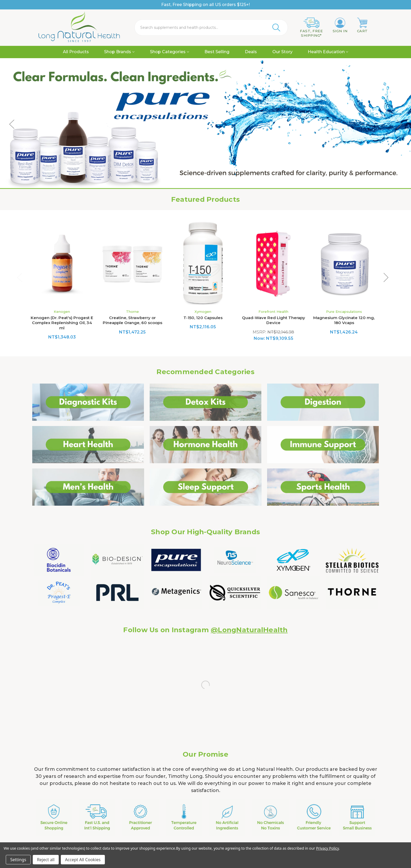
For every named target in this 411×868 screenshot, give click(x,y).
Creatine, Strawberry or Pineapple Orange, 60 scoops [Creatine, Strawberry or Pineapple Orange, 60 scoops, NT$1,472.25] (133, 320)
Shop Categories (169, 52)
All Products (76, 52)
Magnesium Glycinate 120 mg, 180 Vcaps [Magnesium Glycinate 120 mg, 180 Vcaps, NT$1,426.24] (344, 320)
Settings (18, 860)
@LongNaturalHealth (249, 630)
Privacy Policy (328, 848)
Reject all (46, 860)
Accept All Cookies (83, 860)
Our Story (282, 52)
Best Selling (217, 52)
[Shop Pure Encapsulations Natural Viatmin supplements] (206, 124)
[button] (88, 402)
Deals (251, 52)
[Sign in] (340, 25)
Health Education (328, 52)
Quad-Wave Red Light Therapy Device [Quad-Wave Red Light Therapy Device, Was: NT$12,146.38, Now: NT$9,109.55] (274, 320)
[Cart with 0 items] (362, 25)
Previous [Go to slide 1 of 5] (12, 124)
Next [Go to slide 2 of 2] (386, 277)
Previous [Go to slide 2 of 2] (20, 277)
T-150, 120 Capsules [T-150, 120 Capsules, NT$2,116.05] (203, 318)
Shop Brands (119, 52)
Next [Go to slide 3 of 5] (399, 124)
